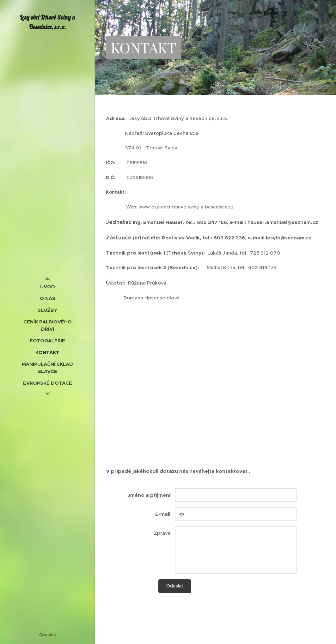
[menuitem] (47, 287)
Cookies (47, 635)
